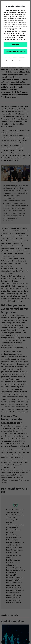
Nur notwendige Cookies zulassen (15, 51)
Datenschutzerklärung (12, 31)
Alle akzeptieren (16, 45)
